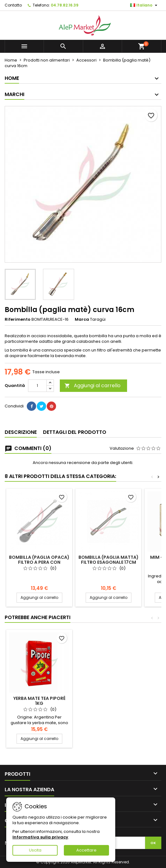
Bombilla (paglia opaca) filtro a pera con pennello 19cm (39, 562)
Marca (82, 319)
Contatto (13, 5)
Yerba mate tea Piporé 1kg (39, 701)
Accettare (86, 850)
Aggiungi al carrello (92, 386)
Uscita (35, 850)
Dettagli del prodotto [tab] (75, 432)
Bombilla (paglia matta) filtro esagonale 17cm (109, 560)
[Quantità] (37, 386)
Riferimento (18, 319)
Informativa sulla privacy (40, 837)
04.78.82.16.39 (65, 5)
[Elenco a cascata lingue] (145, 5)
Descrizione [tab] (21, 432)
